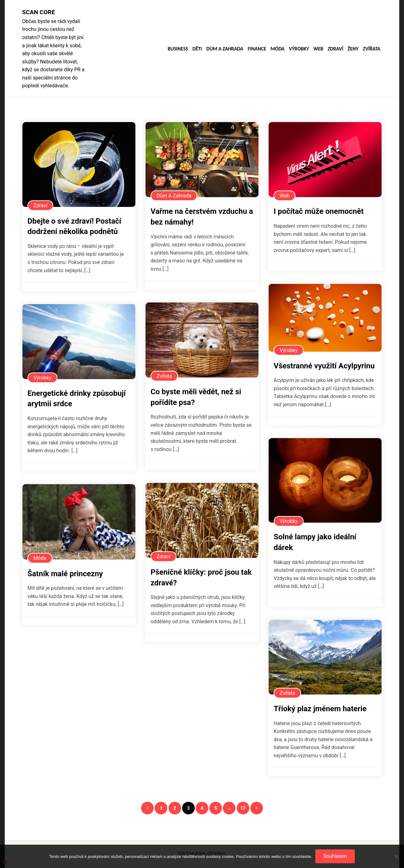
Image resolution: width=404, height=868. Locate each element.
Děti (197, 49)
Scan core (39, 12)
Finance (257, 49)
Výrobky (299, 49)
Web (318, 49)
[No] (396, 856)
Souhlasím (335, 856)
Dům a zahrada (225, 49)
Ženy (353, 49)
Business (178, 49)
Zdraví (335, 49)
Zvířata (372, 49)
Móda (277, 49)
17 (243, 808)
